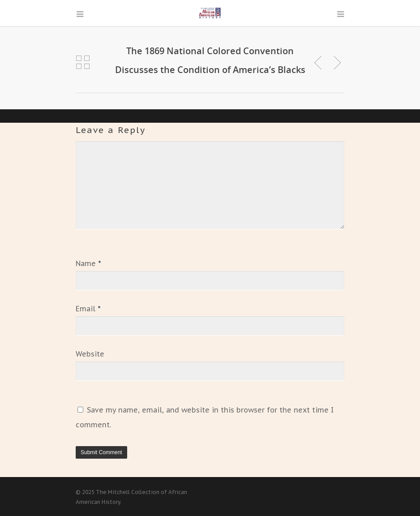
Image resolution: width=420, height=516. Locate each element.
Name (88, 263)
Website (90, 354)
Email (88, 309)
